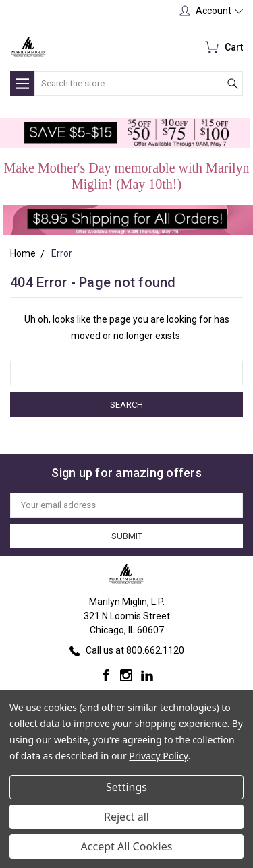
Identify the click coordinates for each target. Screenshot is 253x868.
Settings (126, 787)
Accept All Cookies (127, 846)
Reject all (126, 817)
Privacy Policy (158, 756)
